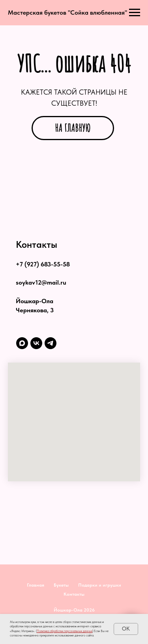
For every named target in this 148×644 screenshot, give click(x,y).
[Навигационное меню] (135, 13)
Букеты (61, 585)
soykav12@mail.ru (41, 282)
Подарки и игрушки (100, 585)
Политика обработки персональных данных (65, 631)
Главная (36, 585)
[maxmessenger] (22, 343)
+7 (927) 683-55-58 (43, 264)
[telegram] (51, 343)
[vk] (36, 343)
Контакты (74, 594)
